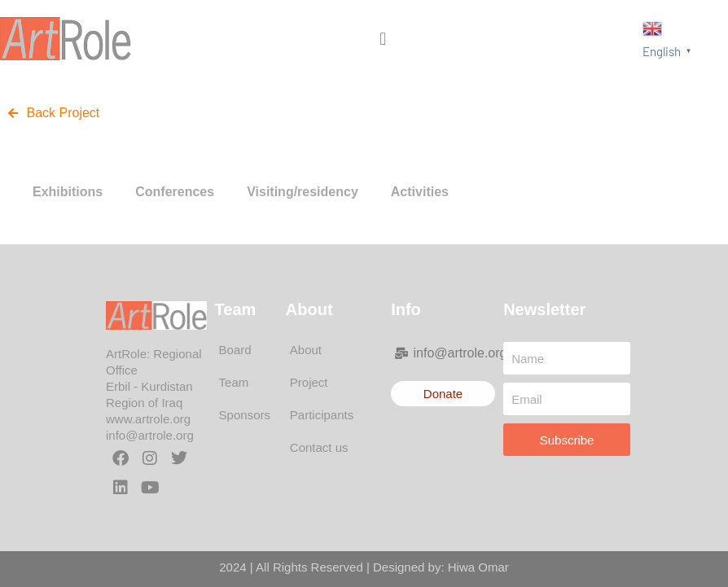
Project (309, 382)
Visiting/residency (303, 192)
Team (234, 382)
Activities (420, 192)
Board (235, 350)
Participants (322, 415)
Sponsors (245, 415)
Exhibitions (68, 192)
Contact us (319, 447)
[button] (383, 39)
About (306, 350)
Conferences (175, 192)
